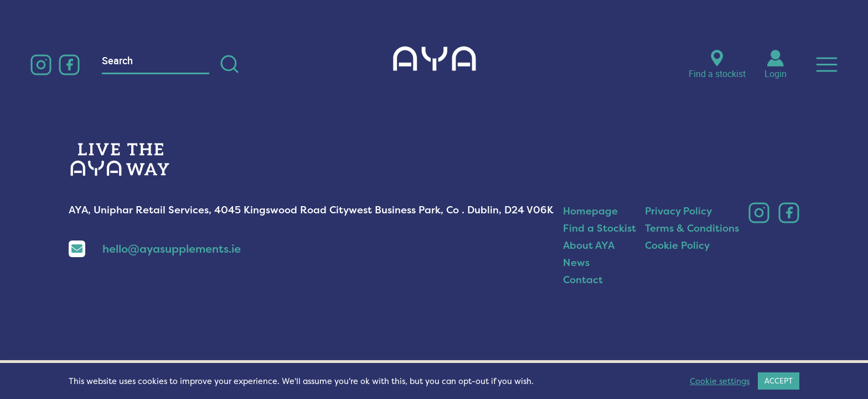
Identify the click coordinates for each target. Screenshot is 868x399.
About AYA (589, 245)
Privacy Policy (678, 211)
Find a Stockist (600, 228)
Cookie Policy (677, 245)
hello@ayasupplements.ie (155, 249)
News (576, 262)
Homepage (590, 211)
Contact (583, 280)
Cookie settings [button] (720, 381)
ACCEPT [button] (779, 381)
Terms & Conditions (692, 228)
